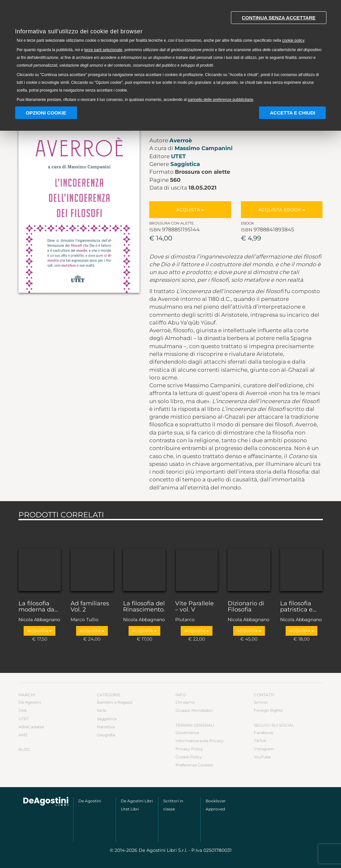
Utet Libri (130, 809)
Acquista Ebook (282, 210)
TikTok (260, 741)
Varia (102, 710)
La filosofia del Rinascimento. (144, 607)
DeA (23, 710)
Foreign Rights (268, 710)
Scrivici (261, 702)
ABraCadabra (31, 727)
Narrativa (106, 727)
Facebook (264, 733)
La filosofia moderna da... (38, 607)
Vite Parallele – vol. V (194, 607)
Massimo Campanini (204, 148)
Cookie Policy (189, 757)
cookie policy (293, 40)
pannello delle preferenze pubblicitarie (221, 100)
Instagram (264, 749)
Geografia (106, 735)
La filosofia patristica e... (298, 607)
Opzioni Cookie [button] (46, 113)
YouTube (262, 757)
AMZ (23, 735)
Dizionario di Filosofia (246, 607)
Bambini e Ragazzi (115, 702)
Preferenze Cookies (194, 765)
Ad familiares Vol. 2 (90, 607)
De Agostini (30, 702)
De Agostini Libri (137, 801)
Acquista (190, 210)
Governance (187, 733)
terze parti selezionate (103, 50)
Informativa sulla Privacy (200, 741)
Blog (24, 749)
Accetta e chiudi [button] (292, 113)
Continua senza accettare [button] (278, 18)
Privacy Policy (189, 749)
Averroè (181, 140)
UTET (178, 156)
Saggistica (185, 164)
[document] (171, 55)
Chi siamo (185, 702)
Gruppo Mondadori (194, 710)
